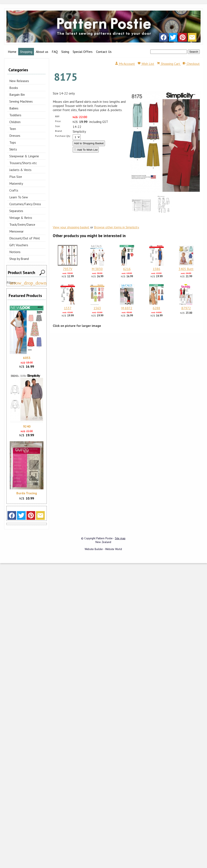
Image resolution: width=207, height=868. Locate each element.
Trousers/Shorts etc (23, 163)
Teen (13, 129)
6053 (27, 358)
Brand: (59, 131)
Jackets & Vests (20, 170)
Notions (15, 252)
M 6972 (127, 308)
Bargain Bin (17, 95)
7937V (68, 269)
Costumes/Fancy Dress (25, 204)
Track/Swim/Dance (22, 224)
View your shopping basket (71, 227)
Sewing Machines (21, 101)
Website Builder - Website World (103, 549)
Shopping (26, 52)
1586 (156, 269)
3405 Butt (186, 269)
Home (12, 52)
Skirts (13, 149)
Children (15, 122)
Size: (58, 126)
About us (42, 52)
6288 (156, 308)
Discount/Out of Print (25, 238)
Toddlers (15, 115)
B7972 (186, 308)
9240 (27, 426)
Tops (13, 142)
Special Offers (83, 52)
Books (14, 88)
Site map (120, 538)
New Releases (19, 81)
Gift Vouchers (19, 245)
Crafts (14, 190)
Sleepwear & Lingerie (24, 156)
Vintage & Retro (21, 218)
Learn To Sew (19, 197)
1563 (97, 308)
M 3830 (97, 269)
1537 (68, 308)
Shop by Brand (19, 259)
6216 (127, 269)
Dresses (15, 136)
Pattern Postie (104, 538)
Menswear (16, 231)
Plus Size (16, 177)
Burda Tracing (27, 493)
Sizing (65, 52)
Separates (16, 211)
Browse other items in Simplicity (116, 227)
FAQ (55, 52)
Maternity (16, 183)
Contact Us (104, 52)
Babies (14, 108)
